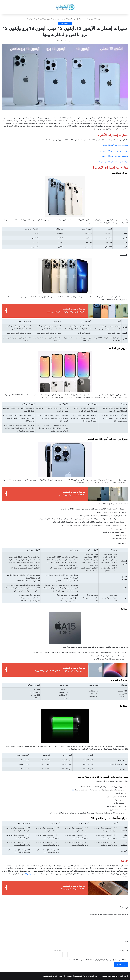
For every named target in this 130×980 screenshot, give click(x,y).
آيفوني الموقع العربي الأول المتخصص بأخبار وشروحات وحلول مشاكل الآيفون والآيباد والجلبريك (71, 976)
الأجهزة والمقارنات (89, 19)
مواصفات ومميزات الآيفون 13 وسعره (115, 145)
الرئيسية (99, 19)
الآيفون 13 (28, 874)
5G (73, 790)
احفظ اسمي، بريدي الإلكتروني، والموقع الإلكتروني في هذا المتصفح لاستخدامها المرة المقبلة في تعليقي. (96, 960)
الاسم (126, 941)
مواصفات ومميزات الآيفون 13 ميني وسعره (114, 151)
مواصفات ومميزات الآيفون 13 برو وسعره (114, 156)
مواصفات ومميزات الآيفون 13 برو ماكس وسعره (112, 162)
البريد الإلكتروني (123, 951)
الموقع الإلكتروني (57, 951)
